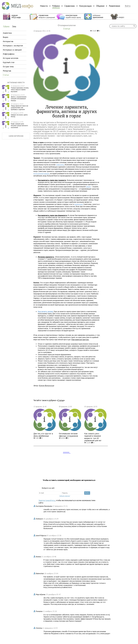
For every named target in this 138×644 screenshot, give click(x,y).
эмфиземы (60, 165)
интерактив (8, 41)
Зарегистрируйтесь (47, 500)
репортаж (7, 71)
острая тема (8, 67)
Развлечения (114, 6)
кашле (88, 187)
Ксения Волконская (46, 386)
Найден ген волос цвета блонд (19, 115)
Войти (128, 6)
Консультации (85, 6)
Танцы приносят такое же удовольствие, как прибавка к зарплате (20, 107)
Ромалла (39, 611)
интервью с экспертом (13, 46)
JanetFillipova (41, 535)
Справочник (70, 6)
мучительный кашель (41, 173)
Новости (44, 6)
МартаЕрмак (41, 594)
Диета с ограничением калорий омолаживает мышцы (19, 98)
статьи (6, 75)
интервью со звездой (12, 50)
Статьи (61, 400)
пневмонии (79, 204)
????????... (67, 453)
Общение (100, 6)
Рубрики (56, 6)
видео (6, 37)
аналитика (7, 33)
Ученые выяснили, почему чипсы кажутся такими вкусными (20, 89)
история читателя (11, 58)
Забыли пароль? (65, 496)
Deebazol (40, 519)
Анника (39, 557)
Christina (39, 628)
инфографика (9, 54)
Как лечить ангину (45, 311)
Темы (14, 26)
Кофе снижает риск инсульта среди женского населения (19, 125)
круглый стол (9, 62)
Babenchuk (40, 573)
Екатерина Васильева (44, 506)
